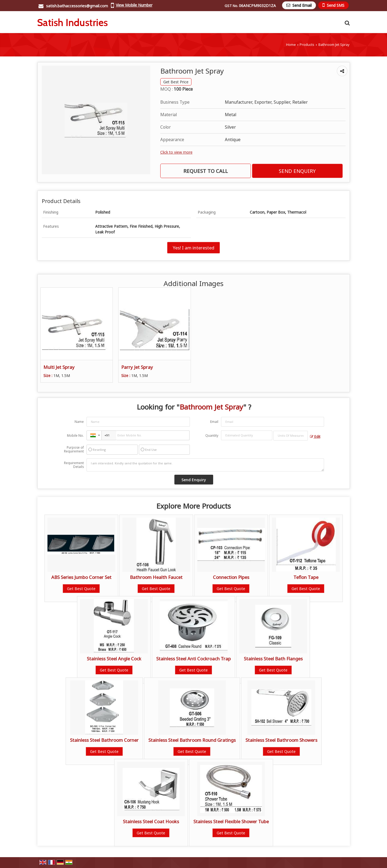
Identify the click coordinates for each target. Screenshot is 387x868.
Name (79, 422)
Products (307, 45)
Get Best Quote (81, 589)
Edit (315, 437)
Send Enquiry (297, 171)
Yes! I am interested (193, 248)
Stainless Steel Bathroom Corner (104, 740)
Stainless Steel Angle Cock (114, 659)
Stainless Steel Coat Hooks (151, 821)
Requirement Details (74, 465)
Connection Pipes (231, 577)
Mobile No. (75, 435)
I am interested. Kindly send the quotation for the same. (205, 465)
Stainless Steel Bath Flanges (273, 659)
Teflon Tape (306, 577)
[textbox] (291, 436)
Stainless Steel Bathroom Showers (281, 740)
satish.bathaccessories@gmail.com (77, 6)
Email (214, 422)
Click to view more (176, 152)
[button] (134, 5)
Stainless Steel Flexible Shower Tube (231, 821)
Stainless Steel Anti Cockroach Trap (193, 659)
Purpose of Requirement (74, 449)
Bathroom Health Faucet (156, 577)
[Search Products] (346, 23)
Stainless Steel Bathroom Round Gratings (192, 740)
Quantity (212, 435)
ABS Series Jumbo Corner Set (81, 577)
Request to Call (206, 171)
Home (291, 45)
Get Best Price (176, 82)
